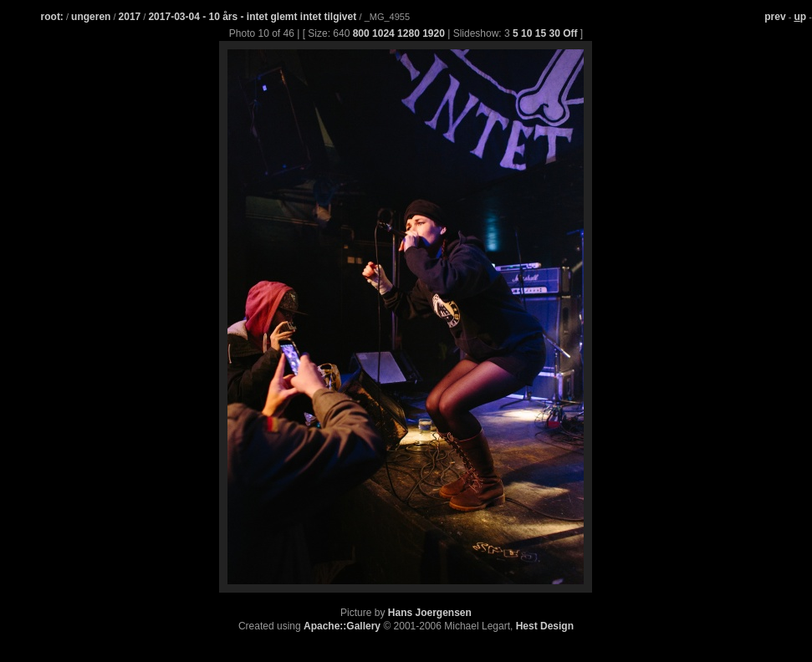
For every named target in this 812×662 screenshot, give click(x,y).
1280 (409, 33)
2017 (130, 17)
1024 (383, 33)
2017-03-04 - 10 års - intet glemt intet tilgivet (253, 17)
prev (775, 17)
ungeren (91, 17)
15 (541, 33)
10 (526, 33)
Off (570, 33)
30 (554, 33)
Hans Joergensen (430, 613)
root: (52, 17)
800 (361, 33)
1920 (434, 33)
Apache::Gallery (342, 626)
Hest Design (545, 626)
